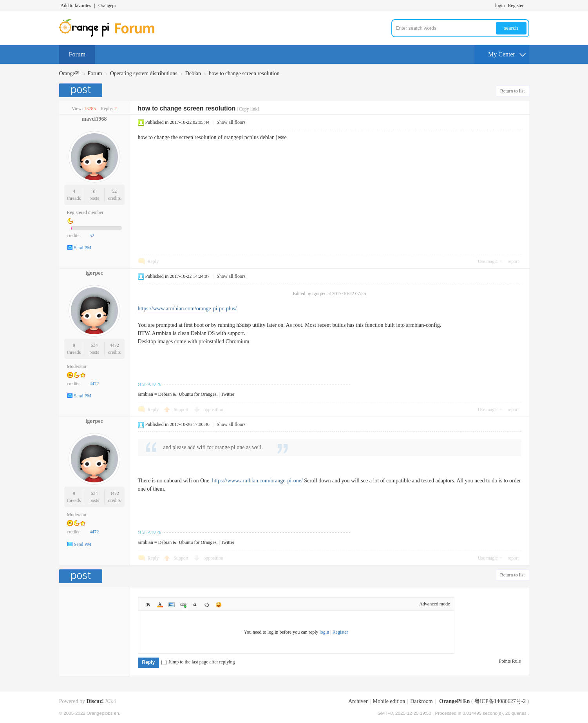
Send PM (83, 248)
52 (114, 191)
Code (207, 605)
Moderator (77, 366)
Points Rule (510, 661)
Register (516, 5)
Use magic (488, 261)
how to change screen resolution (244, 73)
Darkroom (422, 701)
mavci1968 (94, 119)
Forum (77, 54)
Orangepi (107, 5)
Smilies (219, 605)
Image (172, 605)
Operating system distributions (144, 73)
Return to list (513, 91)
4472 (114, 345)
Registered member (85, 212)
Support (182, 410)
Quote (195, 605)
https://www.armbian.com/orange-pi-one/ (257, 481)
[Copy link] (248, 109)
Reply (153, 261)
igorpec (94, 273)
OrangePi (70, 73)
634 (94, 345)
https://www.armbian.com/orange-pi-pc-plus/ (187, 309)
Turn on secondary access (527, 5)
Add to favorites (76, 5)
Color (160, 605)
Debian (193, 73)
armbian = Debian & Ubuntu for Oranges (177, 394)
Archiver (358, 701)
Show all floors (231, 122)
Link (183, 605)
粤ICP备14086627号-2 (500, 701)
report (513, 261)
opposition (213, 410)
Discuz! (95, 701)
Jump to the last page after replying (198, 662)
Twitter (228, 394)
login (500, 5)
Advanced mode (434, 604)
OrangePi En (454, 701)
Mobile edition (389, 701)
